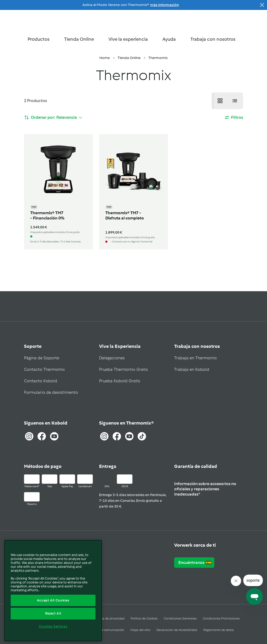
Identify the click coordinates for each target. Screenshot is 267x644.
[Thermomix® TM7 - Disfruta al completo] (133, 192)
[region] (53, 591)
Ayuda (172, 39)
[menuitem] (105, 58)
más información (165, 5)
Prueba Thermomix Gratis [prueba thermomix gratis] (123, 369)
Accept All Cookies (53, 600)
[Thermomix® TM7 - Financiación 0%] (58, 192)
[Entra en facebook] (117, 436)
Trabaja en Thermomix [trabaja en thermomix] (196, 358)
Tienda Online (82, 39)
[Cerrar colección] (262, 5)
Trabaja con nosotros (216, 39)
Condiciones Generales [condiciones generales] (180, 618)
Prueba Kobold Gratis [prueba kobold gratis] (120, 381)
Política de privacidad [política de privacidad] (109, 618)
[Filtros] (234, 117)
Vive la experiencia (131, 39)
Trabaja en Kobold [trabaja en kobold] (192, 369)
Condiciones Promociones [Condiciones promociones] (221, 618)
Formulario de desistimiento (51, 392)
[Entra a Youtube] (54, 436)
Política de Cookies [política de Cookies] (144, 618)
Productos (41, 39)
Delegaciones (112, 358)
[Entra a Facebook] (42, 436)
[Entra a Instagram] (29, 436)
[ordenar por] (53, 117)
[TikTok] (142, 436)
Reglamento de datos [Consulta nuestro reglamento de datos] (219, 630)
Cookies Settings (53, 626)
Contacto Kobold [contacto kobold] (41, 381)
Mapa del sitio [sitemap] (140, 630)
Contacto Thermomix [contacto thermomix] (44, 369)
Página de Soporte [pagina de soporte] (42, 358)
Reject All (53, 613)
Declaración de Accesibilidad (177, 630)
